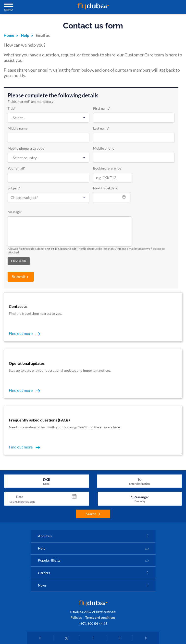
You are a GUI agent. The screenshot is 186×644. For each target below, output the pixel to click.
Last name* (101, 128)
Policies (76, 618)
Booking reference (107, 168)
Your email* (17, 168)
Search (93, 514)
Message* (15, 212)
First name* (102, 109)
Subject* (14, 188)
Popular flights (49, 560)
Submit (19, 276)
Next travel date (105, 188)
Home (9, 35)
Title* (12, 109)
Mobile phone (104, 149)
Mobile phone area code (26, 149)
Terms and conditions (100, 618)
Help (25, 35)
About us (45, 536)
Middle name (18, 128)
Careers (44, 573)
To (139, 479)
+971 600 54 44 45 (93, 624)
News (42, 585)
